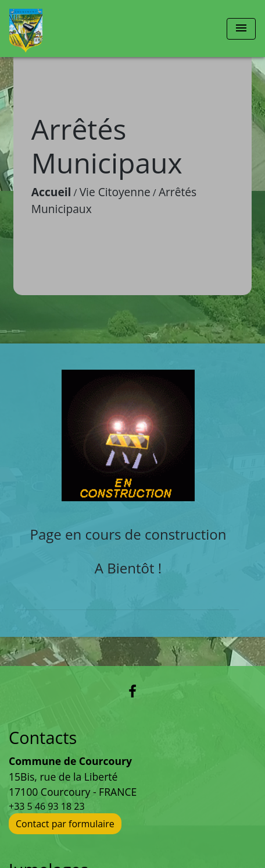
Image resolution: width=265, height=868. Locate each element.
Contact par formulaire (65, 824)
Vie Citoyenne (115, 192)
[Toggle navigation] (241, 29)
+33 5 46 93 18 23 (47, 806)
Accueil (51, 192)
